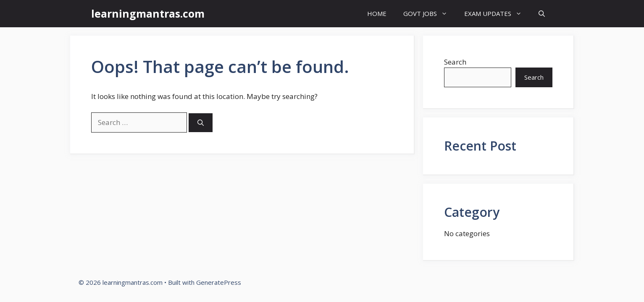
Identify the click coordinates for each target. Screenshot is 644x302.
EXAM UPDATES (497, 14)
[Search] (201, 123)
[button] (542, 14)
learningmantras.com (148, 13)
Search (455, 62)
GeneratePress (219, 282)
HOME (377, 13)
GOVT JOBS (430, 14)
